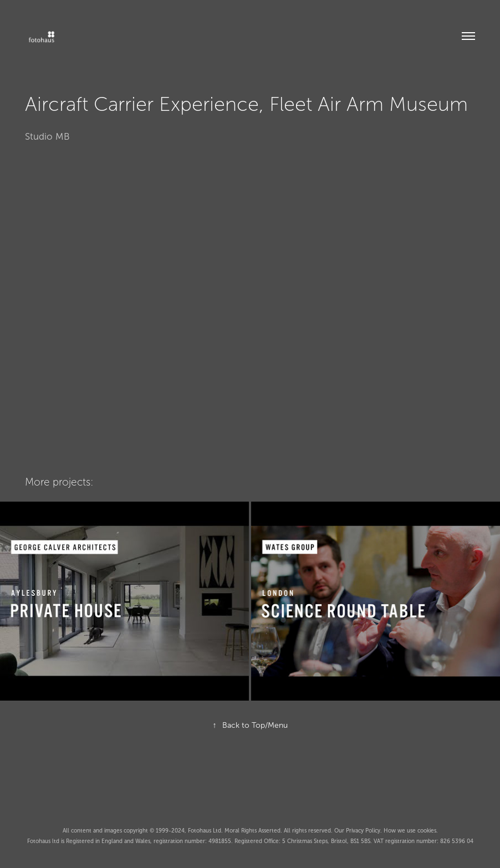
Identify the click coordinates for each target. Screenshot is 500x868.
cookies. (428, 831)
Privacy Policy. (365, 831)
